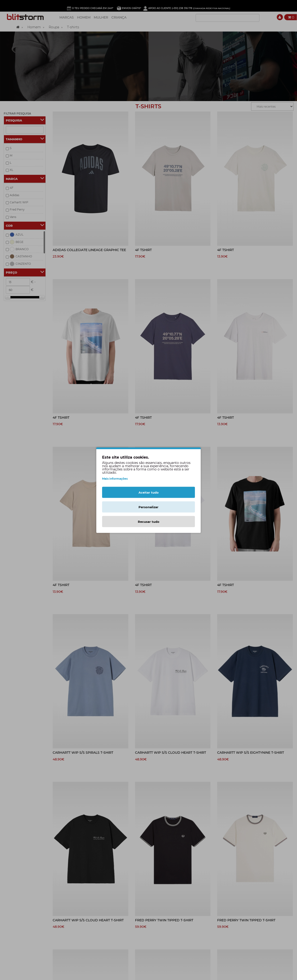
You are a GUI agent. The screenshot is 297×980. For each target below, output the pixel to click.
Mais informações (115, 478)
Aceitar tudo (149, 492)
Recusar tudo (149, 521)
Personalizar (148, 507)
